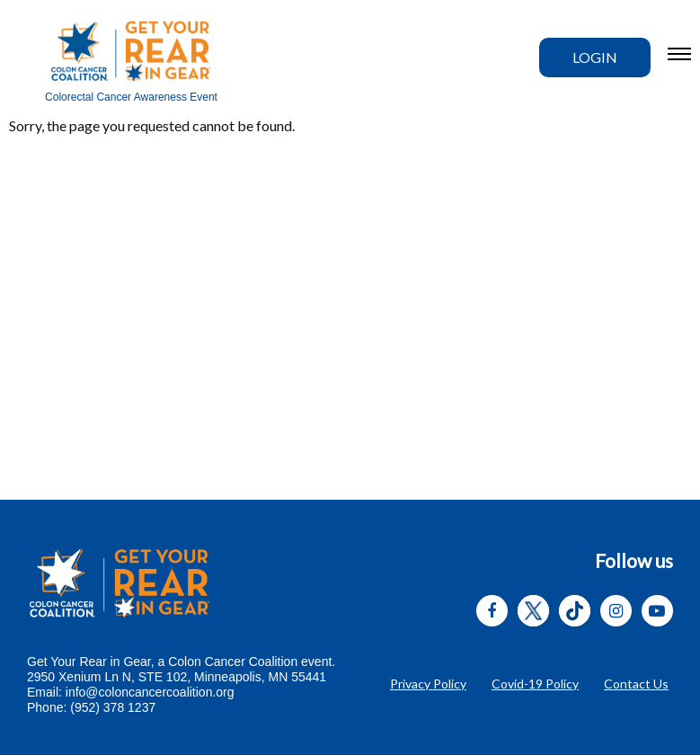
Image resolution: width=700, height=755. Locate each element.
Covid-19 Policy (535, 684)
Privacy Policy (428, 684)
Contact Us (636, 684)
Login (595, 57)
